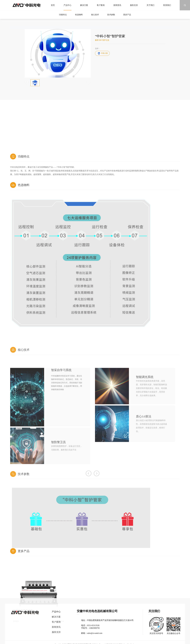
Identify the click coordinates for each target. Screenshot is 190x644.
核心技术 (95, 15)
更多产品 (127, 15)
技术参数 (111, 15)
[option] (61, 633)
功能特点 (63, 15)
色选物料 (79, 15)
